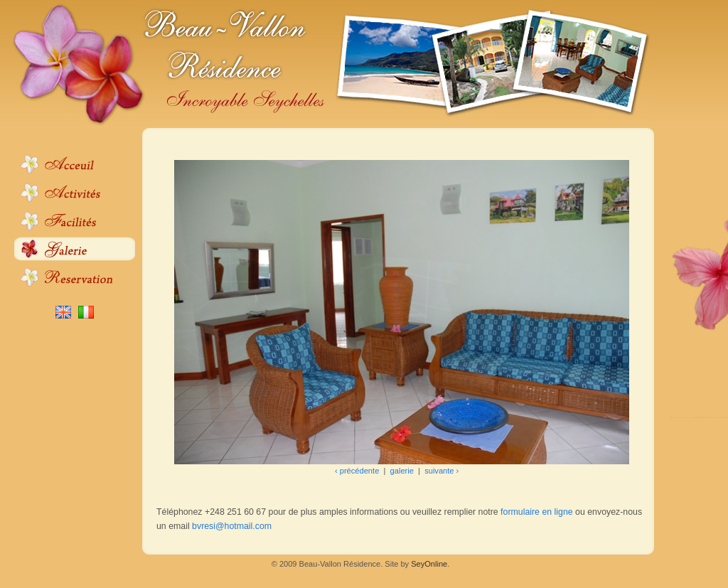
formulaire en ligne (537, 512)
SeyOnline (429, 564)
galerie (402, 471)
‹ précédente (357, 471)
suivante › (441, 471)
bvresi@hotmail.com (232, 526)
